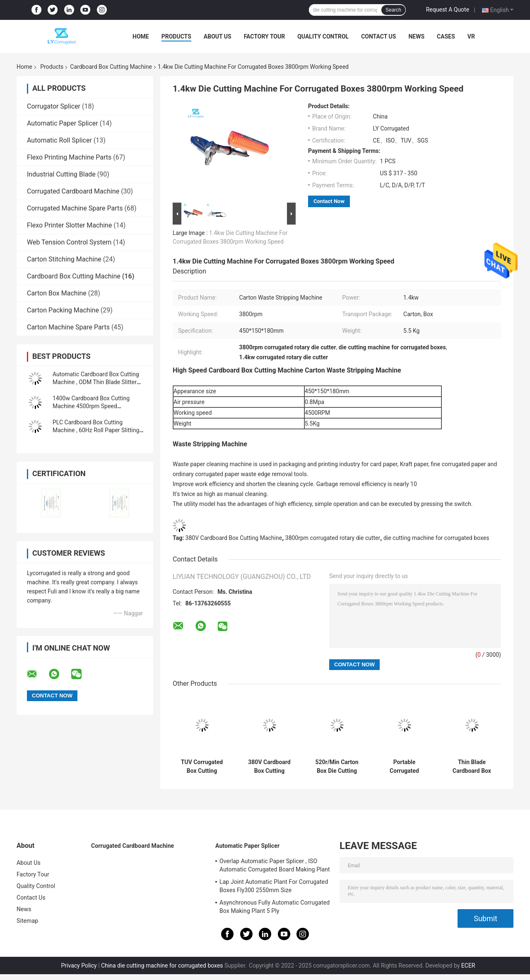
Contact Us (378, 36)
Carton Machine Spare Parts (68, 327)
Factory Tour (265, 36)
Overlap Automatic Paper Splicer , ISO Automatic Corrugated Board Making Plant (275, 865)
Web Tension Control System (69, 242)
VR (471, 36)
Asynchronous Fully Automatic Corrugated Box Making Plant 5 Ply (275, 907)
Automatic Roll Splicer (59, 140)
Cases (446, 36)
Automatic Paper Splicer (63, 123)
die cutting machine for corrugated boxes (436, 538)
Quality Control (323, 36)
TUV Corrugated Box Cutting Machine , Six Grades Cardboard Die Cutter (202, 767)
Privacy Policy (79, 965)
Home (141, 36)
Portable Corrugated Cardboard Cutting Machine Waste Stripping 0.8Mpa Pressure (404, 767)
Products (176, 36)
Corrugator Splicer (54, 106)
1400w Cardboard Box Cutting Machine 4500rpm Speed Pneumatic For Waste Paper (91, 406)
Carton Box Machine (57, 293)
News (416, 36)
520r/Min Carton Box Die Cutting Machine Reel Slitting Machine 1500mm (337, 767)
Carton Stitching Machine (64, 259)
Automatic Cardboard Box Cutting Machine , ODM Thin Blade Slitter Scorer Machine (96, 382)
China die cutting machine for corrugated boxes (162, 965)
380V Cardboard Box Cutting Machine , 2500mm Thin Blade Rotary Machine (269, 767)
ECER (468, 965)
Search (393, 10)
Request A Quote (448, 10)
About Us (218, 36)
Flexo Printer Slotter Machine (69, 225)
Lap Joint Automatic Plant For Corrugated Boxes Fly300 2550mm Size (274, 886)
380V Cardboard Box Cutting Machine (234, 538)
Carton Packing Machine (63, 310)
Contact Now (329, 201)
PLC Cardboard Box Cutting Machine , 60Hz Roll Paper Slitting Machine (96, 430)
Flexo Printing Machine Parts (69, 157)
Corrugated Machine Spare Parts (75, 208)
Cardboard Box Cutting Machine (111, 67)
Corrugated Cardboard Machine (73, 191)
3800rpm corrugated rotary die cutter (333, 538)
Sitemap (27, 921)
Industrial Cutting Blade (61, 174)
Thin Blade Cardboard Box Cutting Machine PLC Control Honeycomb (472, 767)
